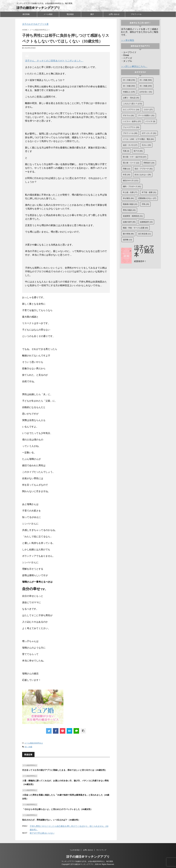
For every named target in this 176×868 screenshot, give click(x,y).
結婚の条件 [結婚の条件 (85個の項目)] (129, 222)
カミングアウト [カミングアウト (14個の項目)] (131, 110)
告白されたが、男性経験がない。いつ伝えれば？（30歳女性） (51, 820)
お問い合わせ (114, 14)
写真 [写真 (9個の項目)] (126, 151)
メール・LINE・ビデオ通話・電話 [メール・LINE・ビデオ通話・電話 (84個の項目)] (138, 139)
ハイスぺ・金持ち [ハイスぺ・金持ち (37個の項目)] (132, 121)
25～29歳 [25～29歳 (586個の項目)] (146, 80)
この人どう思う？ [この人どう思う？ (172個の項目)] (132, 104)
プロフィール (136, 14)
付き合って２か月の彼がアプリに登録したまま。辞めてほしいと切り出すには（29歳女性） (65, 770)
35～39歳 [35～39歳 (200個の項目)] (146, 86)
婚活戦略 (26, 14)
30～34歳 (28, 747)
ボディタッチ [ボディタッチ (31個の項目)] (149, 133)
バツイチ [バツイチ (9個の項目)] (150, 121)
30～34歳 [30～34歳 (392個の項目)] (129, 86)
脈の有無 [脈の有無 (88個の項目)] (128, 234)
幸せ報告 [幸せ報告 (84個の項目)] (128, 198)
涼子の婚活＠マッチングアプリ (38, 8)
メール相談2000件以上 (34, 743)
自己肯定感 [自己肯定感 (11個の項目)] (145, 234)
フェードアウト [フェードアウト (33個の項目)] (131, 127)
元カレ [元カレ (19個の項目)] (146, 145)
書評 (92, 14)
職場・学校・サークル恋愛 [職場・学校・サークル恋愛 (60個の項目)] (136, 228)
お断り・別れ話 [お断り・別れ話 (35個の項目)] (131, 98)
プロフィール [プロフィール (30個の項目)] (130, 133)
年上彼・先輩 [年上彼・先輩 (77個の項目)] (130, 192)
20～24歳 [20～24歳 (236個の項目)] (129, 80)
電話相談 (70, 14)
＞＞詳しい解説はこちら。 (134, 66)
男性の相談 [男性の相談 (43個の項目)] (129, 210)
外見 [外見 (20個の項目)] (127, 175)
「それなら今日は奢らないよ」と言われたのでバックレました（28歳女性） (57, 809)
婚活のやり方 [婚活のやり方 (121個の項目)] (131, 181)
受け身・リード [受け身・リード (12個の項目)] (131, 163)
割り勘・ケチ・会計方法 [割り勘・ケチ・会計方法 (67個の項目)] (135, 157)
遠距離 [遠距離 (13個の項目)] (127, 240)
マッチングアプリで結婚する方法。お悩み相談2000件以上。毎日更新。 (88, 861)
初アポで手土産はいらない (42, 833)
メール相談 (48, 14)
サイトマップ (101, 850)
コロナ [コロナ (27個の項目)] (148, 110)
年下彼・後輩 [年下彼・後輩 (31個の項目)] (149, 192)
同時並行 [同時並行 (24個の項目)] (149, 163)
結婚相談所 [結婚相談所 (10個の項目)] (146, 222)
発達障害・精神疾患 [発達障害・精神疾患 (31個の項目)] (133, 216)
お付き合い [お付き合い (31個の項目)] (146, 92)
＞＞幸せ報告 (128, 40)
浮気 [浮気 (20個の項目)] (145, 204)
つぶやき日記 (75, 850)
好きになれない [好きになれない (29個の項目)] (143, 175)
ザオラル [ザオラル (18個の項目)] (128, 115)
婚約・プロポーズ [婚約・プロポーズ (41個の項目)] (132, 186)
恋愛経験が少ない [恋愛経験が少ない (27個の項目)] (147, 198)
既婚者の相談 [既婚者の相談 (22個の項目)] (130, 204)
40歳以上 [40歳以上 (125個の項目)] (129, 92)
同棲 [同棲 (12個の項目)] (127, 169)
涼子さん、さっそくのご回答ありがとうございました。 (54, 61)
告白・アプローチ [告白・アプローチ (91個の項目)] (144, 169)
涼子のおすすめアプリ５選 (35, 24)
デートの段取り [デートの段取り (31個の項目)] (146, 115)
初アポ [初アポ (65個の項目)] (138, 151)
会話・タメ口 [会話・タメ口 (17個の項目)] (130, 145)
